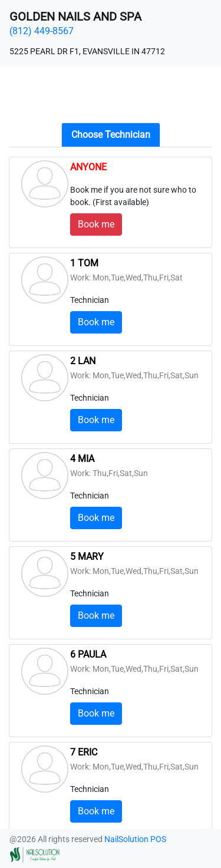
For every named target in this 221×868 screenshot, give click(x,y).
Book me (96, 224)
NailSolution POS (135, 839)
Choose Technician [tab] (111, 135)
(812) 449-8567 (42, 31)
